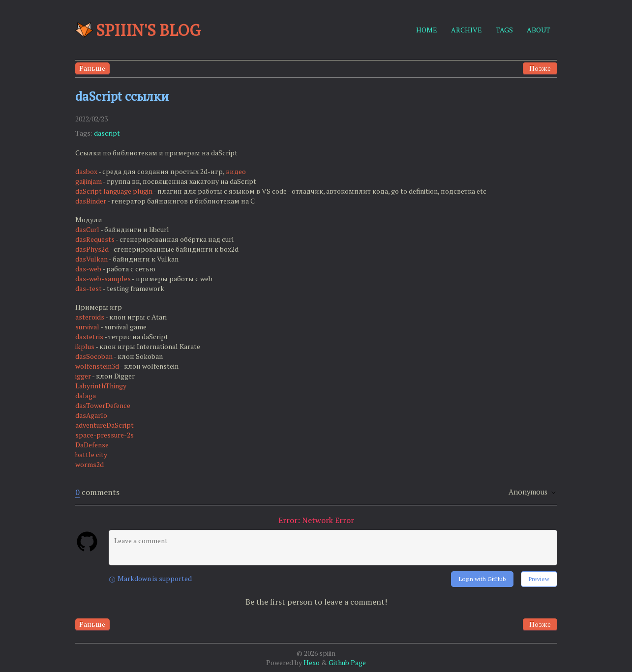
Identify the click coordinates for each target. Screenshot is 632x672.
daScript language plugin (114, 191)
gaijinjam (89, 181)
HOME (427, 30)
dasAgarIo (91, 415)
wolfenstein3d (97, 366)
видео (236, 171)
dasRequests (95, 239)
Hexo (312, 662)
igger (83, 376)
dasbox (86, 171)
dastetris (89, 336)
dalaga (86, 395)
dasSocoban (94, 356)
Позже (540, 68)
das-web (88, 269)
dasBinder (91, 201)
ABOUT (539, 30)
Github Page (347, 662)
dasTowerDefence (103, 405)
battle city (91, 454)
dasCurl (87, 229)
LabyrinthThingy (101, 386)
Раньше (92, 68)
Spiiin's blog (138, 30)
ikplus (85, 346)
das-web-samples (103, 278)
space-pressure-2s (105, 435)
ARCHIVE (466, 30)
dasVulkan (91, 259)
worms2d (90, 464)
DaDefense (92, 445)
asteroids (90, 317)
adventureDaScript (105, 425)
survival (87, 327)
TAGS (504, 30)
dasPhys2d (92, 249)
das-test (89, 288)
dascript (107, 133)
